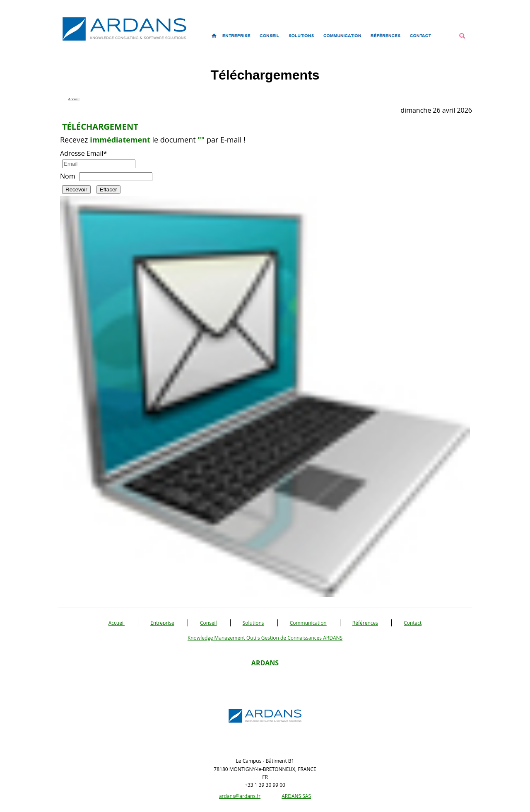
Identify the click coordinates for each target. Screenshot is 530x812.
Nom (67, 176)
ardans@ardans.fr (240, 796)
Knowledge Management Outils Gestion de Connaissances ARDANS (265, 638)
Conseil (208, 623)
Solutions (253, 623)
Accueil (117, 623)
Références (365, 623)
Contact (413, 623)
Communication (308, 623)
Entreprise (162, 623)
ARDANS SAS (296, 796)
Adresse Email (83, 153)
